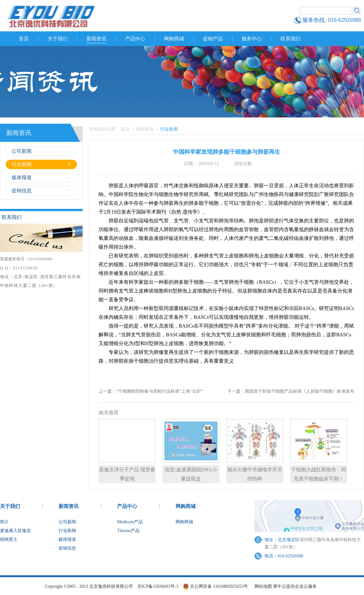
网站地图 (262, 586)
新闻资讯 (145, 129)
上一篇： (151, 391)
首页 (24, 39)
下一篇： (291, 391)
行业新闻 (169, 129)
